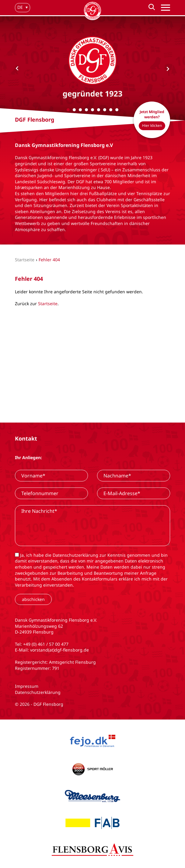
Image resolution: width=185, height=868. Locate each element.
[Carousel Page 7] (105, 110)
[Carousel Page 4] (86, 110)
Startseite (48, 304)
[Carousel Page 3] (80, 110)
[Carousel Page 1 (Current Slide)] (68, 110)
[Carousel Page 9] (117, 110)
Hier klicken (152, 125)
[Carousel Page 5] (92, 110)
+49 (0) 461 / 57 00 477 (46, 644)
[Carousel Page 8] (111, 110)
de (20, 7)
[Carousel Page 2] (74, 110)
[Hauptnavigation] (166, 8)
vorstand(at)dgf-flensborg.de (59, 650)
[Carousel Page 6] (99, 110)
